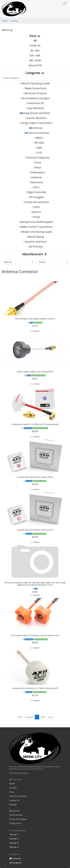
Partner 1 (14, 835)
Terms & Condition (18, 819)
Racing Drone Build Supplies (36, 222)
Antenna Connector (37, 133)
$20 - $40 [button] (35, 55)
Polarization (37, 172)
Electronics (36, 182)
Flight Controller (36, 192)
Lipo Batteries (35, 108)
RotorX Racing (35, 237)
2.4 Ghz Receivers (36, 118)
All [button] (35, 41)
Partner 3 (14, 843)
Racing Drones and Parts (35, 113)
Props (36, 217)
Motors (36, 212)
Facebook (15, 858)
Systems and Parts (35, 242)
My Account (15, 811)
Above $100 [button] (35, 65)
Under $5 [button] (35, 46)
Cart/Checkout (16, 815)
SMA (39, 148)
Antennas (36, 128)
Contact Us (14, 800)
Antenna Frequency (37, 158)
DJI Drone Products (35, 93)
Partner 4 (14, 847)
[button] (65, 3)
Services (13, 788)
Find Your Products (18, 796)
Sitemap (13, 805)
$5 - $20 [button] (35, 50)
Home (5, 21)
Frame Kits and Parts (36, 202)
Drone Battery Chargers (35, 98)
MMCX (39, 138)
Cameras (36, 177)
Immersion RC (35, 103)
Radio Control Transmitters (36, 227)
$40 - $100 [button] (35, 60)
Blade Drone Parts (35, 88)
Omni (37, 162)
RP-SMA (39, 143)
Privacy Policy (15, 823)
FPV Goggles (36, 197)
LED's (36, 207)
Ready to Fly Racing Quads (36, 232)
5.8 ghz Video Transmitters (36, 123)
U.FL (39, 153)
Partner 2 (14, 839)
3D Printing (35, 247)
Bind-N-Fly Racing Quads (35, 83)
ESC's (36, 187)
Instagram (16, 863)
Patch (37, 167)
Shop (12, 792)
